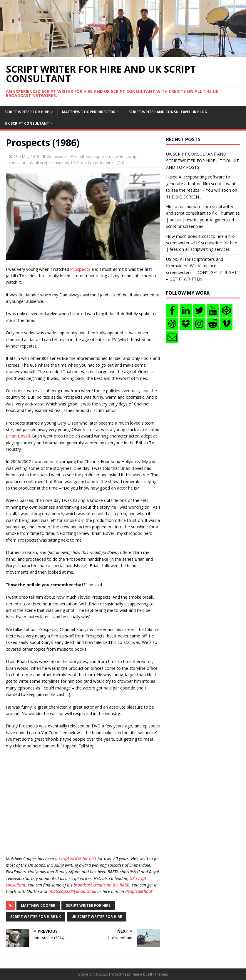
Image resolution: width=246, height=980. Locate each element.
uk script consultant (52, 163)
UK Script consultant (27, 123)
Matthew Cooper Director (89, 112)
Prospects (80, 269)
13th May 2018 (26, 156)
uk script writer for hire (97, 917)
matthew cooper (38, 905)
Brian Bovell (18, 436)
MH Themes (158, 974)
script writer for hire (78, 858)
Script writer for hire (27, 112)
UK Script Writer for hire (92, 163)
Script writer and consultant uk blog (168, 112)
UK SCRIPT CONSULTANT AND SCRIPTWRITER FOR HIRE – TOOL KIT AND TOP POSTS (203, 161)
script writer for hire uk (36, 917)
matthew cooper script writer (101, 156)
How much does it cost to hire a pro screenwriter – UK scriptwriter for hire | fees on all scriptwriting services (202, 243)
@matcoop (56, 156)
